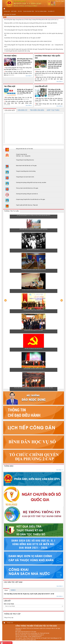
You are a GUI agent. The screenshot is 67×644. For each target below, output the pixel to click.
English (63, 1)
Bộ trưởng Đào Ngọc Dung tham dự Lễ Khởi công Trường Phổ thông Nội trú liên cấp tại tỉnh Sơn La (31, 20)
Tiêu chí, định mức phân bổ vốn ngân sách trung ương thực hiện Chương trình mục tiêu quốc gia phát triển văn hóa (55, 64)
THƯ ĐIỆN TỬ (51, 11)
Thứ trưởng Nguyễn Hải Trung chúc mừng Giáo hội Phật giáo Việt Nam (24, 30)
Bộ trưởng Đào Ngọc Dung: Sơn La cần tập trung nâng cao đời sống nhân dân (26, 26)
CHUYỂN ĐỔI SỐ (41, 86)
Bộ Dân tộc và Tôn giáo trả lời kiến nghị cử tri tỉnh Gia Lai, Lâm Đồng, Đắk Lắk (25, 91)
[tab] (10, 110)
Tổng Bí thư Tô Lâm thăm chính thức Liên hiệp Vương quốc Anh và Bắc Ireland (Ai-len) (28, 41)
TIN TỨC (20, 11)
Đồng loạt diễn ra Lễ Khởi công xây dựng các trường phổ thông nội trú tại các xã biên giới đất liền (31, 23)
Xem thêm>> (29, 76)
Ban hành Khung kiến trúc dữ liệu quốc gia (49, 104)
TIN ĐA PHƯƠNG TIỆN (29, 11)
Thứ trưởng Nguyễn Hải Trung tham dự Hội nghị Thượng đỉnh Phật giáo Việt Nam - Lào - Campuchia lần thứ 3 (34, 46)
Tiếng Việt (58, 1)
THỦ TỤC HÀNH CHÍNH (41, 11)
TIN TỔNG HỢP (10, 86)
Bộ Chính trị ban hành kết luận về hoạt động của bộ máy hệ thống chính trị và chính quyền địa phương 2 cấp (34, 34)
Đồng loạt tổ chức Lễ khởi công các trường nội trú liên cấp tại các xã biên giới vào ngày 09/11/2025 (49, 79)
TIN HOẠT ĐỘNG (10, 56)
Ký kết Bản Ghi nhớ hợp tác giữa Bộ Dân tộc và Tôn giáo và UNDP (22, 38)
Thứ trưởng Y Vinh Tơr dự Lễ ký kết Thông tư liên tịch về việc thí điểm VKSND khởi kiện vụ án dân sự (18, 73)
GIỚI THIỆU (14, 11)
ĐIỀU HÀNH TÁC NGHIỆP (10, 14)
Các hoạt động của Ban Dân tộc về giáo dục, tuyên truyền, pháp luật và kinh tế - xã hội (29, 594)
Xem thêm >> (60, 470)
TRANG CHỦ (7, 11)
